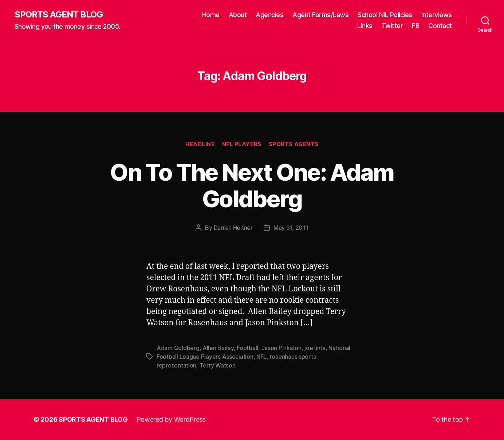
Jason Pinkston (281, 348)
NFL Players (242, 144)
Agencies (269, 15)
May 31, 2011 (291, 228)
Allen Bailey (218, 348)
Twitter (392, 26)
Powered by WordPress (171, 419)
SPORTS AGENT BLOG (59, 15)
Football (247, 348)
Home (211, 15)
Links (365, 26)
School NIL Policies (385, 15)
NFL (261, 357)
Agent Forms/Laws (320, 15)
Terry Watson (218, 365)
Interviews (437, 15)
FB (416, 26)
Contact (440, 26)
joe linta (315, 348)
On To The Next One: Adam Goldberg (252, 185)
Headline (200, 144)
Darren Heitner (233, 228)
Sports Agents (294, 144)
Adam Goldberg (178, 348)
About (238, 15)
